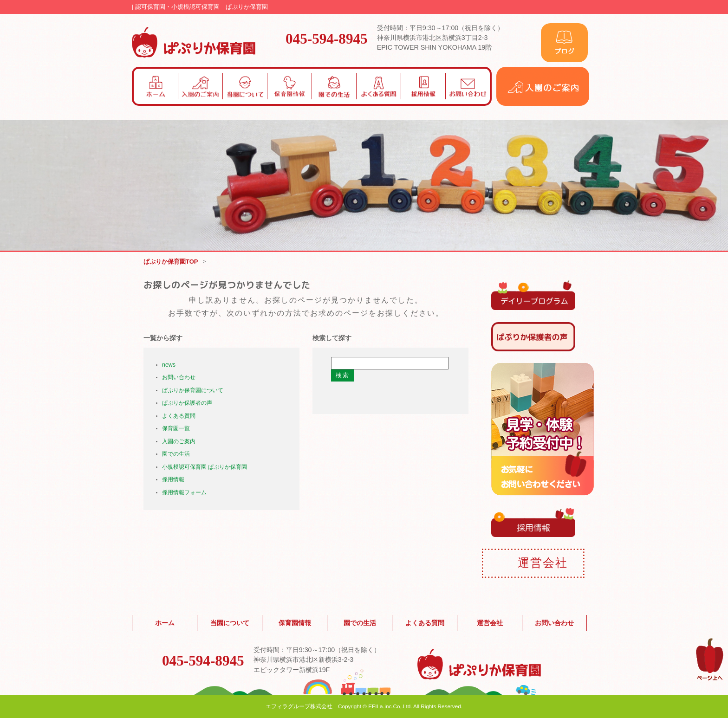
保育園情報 (295, 623)
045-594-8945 (327, 38)
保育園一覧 (176, 429)
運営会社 (490, 623)
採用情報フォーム (184, 492)
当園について (230, 623)
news (169, 365)
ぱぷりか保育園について (193, 390)
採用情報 (173, 480)
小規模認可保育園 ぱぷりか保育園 (205, 467)
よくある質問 (179, 416)
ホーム (165, 623)
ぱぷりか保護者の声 (187, 403)
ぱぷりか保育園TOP (171, 262)
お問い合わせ (179, 378)
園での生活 (176, 454)
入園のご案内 (179, 441)
